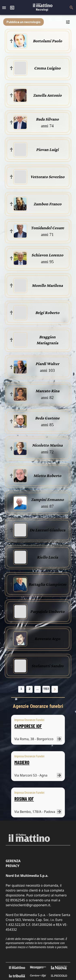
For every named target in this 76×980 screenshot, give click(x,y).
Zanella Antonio (47, 95)
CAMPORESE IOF (28, 726)
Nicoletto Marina (47, 445)
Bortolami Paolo (47, 41)
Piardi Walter (47, 364)
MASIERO (22, 762)
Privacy (12, 866)
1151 (46, 689)
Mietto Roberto (47, 476)
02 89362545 (15, 900)
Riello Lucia (47, 557)
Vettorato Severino (47, 177)
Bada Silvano (47, 119)
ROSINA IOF (24, 799)
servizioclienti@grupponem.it (28, 905)
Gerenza (13, 861)
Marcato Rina (47, 391)
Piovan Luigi (47, 150)
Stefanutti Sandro (47, 666)
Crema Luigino (47, 68)
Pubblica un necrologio (24, 22)
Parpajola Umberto (47, 611)
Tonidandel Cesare (47, 228)
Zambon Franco (47, 204)
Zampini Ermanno (47, 499)
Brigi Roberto (47, 313)
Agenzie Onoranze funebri (38, 706)
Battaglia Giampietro (47, 584)
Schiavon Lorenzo (47, 255)
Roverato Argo (47, 639)
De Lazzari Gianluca (47, 530)
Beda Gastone (47, 418)
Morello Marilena (47, 285)
